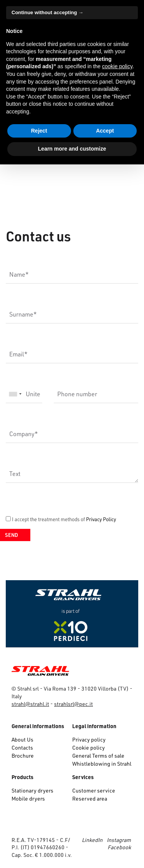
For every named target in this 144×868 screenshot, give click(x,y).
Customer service (94, 790)
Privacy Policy (101, 519)
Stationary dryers (32, 790)
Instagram (119, 840)
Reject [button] (39, 131)
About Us (22, 739)
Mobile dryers (28, 798)
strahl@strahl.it (30, 704)
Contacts (22, 747)
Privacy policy (89, 739)
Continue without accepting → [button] (47, 12)
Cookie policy (89, 747)
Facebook (119, 847)
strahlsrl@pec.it (74, 704)
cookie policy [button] (117, 66)
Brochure (23, 756)
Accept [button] (105, 131)
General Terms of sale (98, 756)
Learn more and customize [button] (72, 149)
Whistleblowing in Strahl (102, 764)
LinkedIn (92, 840)
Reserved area (90, 798)
